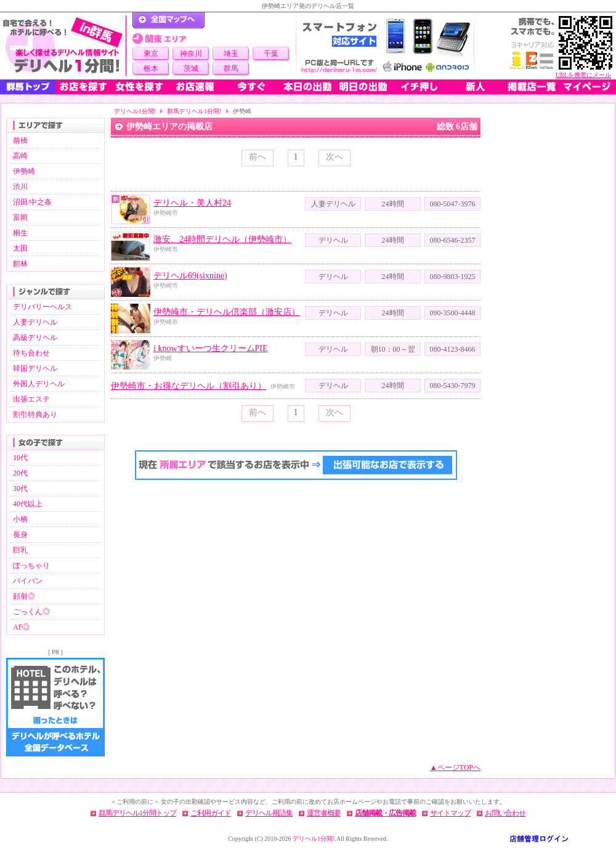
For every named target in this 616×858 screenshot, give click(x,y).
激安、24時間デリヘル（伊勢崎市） (222, 239)
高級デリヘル (35, 338)
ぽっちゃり (31, 565)
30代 (20, 488)
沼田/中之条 (32, 202)
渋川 (20, 187)
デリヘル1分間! (135, 111)
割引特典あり (35, 415)
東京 (151, 54)
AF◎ (21, 627)
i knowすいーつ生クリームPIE (211, 348)
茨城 (191, 68)
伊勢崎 (24, 171)
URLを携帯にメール (583, 75)
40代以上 (28, 504)
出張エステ (31, 399)
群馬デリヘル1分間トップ (137, 813)
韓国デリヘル (35, 368)
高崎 (20, 156)
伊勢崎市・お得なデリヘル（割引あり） (188, 386)
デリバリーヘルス (43, 307)
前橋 (20, 140)
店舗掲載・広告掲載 (385, 813)
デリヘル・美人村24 (192, 203)
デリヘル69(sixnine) (190, 276)
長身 (20, 535)
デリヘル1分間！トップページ (168, 20)
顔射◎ (24, 596)
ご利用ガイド (211, 813)
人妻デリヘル (35, 322)
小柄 (20, 519)
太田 (20, 248)
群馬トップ (28, 87)
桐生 (20, 233)
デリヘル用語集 (269, 813)
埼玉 (231, 54)
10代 (20, 458)
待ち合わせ (31, 353)
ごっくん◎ (31, 612)
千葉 (271, 54)
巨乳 (20, 550)
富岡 (20, 217)
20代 (20, 473)
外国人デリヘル (39, 384)
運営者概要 (324, 813)
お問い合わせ (505, 813)
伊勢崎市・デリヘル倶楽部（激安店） (227, 312)
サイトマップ (450, 813)
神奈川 (191, 54)
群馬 (231, 68)
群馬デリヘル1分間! (194, 111)
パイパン (28, 581)
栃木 (151, 68)
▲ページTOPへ (455, 767)
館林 (20, 264)
